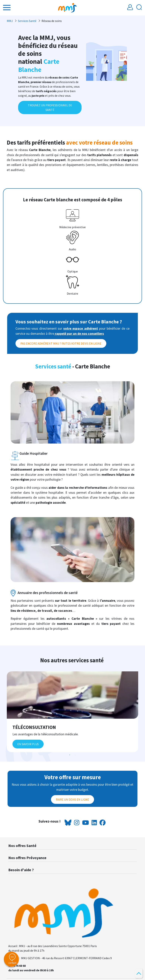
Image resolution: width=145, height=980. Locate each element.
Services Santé (27, 21)
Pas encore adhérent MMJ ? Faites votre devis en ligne (61, 343)
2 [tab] (75, 755)
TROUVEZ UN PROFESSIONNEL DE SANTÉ (50, 107)
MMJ (10, 21)
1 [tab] (70, 755)
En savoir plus (28, 744)
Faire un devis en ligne (72, 799)
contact (11, 959)
